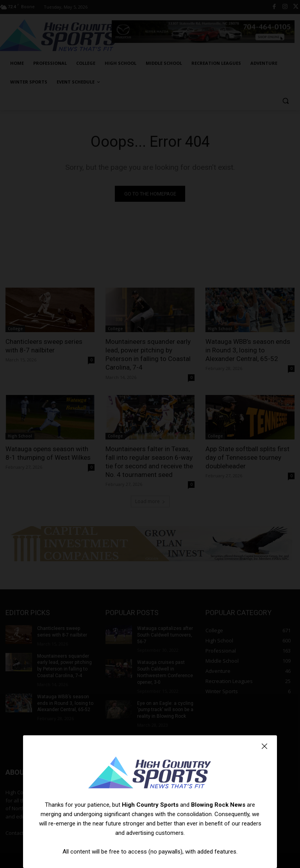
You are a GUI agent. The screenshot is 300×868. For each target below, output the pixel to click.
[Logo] (150, 774)
